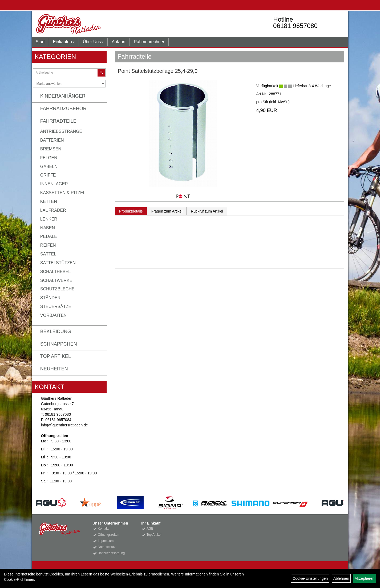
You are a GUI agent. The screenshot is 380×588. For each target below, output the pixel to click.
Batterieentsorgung (111, 553)
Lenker (49, 219)
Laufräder (53, 210)
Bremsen (51, 149)
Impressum (106, 541)
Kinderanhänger (63, 96)
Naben (48, 228)
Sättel (48, 254)
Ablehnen (341, 578)
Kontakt (103, 529)
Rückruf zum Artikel (207, 211)
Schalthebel (55, 272)
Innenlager (54, 184)
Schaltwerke (56, 280)
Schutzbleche (57, 289)
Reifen (48, 245)
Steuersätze (56, 307)
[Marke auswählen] (69, 84)
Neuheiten (54, 369)
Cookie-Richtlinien (19, 579)
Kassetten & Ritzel (63, 193)
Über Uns (93, 42)
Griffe (48, 175)
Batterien (52, 140)
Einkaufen (64, 42)
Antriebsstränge (61, 131)
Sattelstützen (58, 263)
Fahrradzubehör (63, 109)
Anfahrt (119, 42)
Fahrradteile (58, 121)
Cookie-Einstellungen (310, 578)
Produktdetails (131, 211)
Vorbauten (54, 315)
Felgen (49, 158)
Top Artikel (56, 356)
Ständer (50, 298)
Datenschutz (107, 547)
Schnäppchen (59, 344)
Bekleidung (56, 331)
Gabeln (49, 167)
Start (40, 42)
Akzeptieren (365, 578)
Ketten (49, 201)
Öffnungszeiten (109, 535)
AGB (150, 529)
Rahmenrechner (149, 42)
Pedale (49, 236)
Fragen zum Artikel (167, 211)
